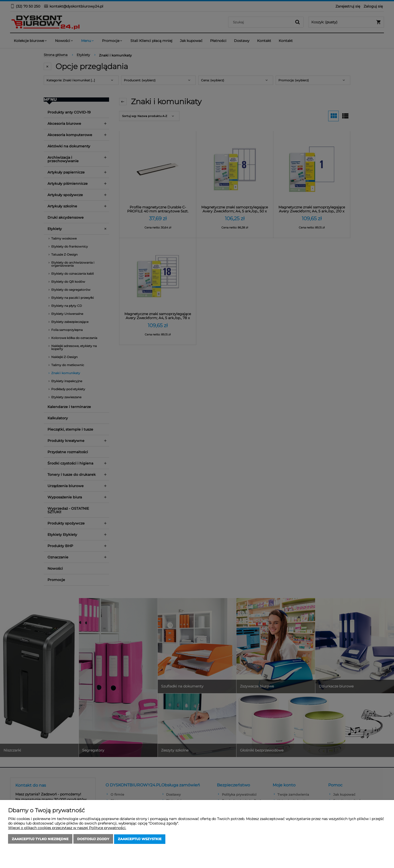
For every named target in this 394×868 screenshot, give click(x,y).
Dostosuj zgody (93, 839)
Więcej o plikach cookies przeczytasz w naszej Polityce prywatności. (67, 828)
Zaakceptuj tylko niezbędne (40, 839)
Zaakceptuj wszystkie (140, 839)
